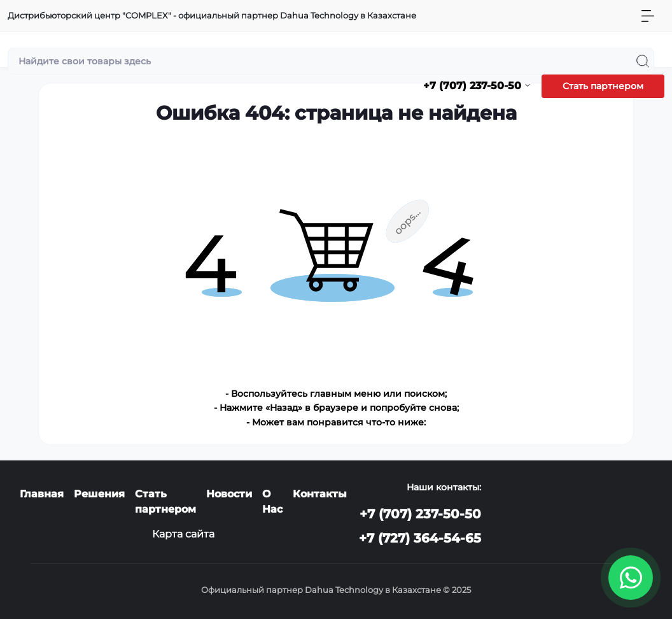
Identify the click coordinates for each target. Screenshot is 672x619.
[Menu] (648, 16)
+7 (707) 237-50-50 (420, 514)
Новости (229, 494)
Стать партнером (603, 86)
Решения (99, 494)
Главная (42, 494)
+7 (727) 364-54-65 (420, 538)
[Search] (643, 61)
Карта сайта (183, 534)
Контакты (320, 494)
